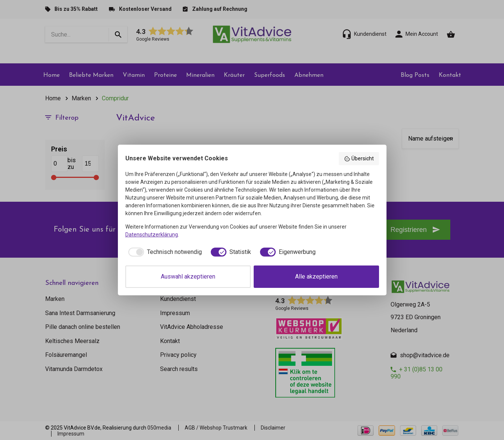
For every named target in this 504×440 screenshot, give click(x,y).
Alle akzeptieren (316, 276)
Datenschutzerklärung (152, 235)
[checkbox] (164, 252)
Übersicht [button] (359, 159)
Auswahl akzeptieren (188, 276)
